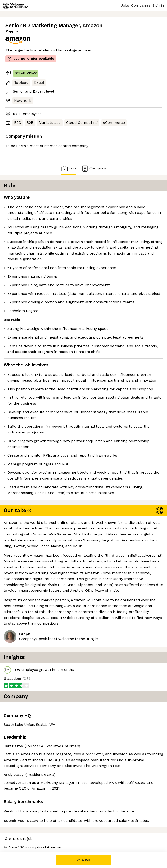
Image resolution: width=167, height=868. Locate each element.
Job (68, 168)
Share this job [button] (18, 839)
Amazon (93, 26)
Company (94, 168)
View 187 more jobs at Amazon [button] (32, 847)
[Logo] (15, 6)
